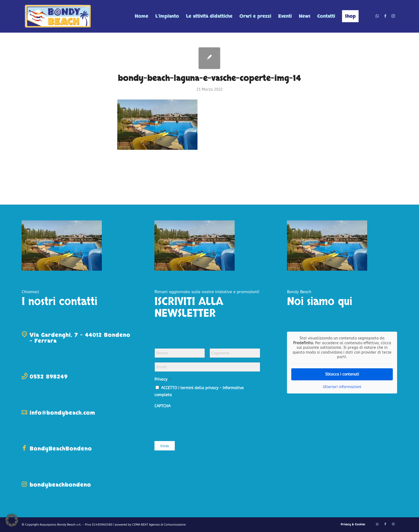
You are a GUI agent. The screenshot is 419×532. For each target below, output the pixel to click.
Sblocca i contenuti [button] (342, 374)
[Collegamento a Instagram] (393, 16)
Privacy (163, 379)
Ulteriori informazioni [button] (342, 387)
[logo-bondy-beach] (58, 16)
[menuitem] (141, 16)
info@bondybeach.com (62, 413)
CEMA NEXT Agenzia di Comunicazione (159, 525)
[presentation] (195, 422)
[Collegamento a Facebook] (385, 16)
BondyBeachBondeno (61, 449)
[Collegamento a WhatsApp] (377, 16)
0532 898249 (49, 377)
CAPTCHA (162, 406)
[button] (12, 520)
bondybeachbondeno (60, 485)
